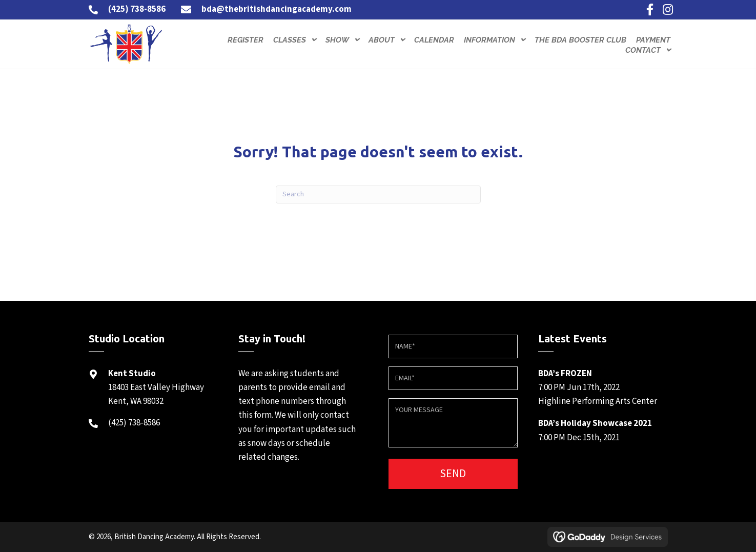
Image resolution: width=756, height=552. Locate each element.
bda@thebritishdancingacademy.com (277, 9)
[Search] (378, 195)
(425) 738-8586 (137, 9)
